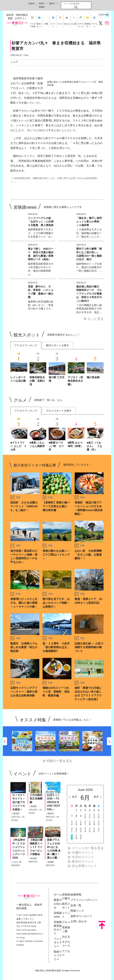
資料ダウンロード (81, 916)
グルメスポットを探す (59, 411)
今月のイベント (83, 857)
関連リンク (77, 911)
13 (99, 816)
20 (99, 823)
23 (81, 830)
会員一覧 (76, 905)
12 (94, 816)
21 (72, 830)
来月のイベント (83, 861)
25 (90, 830)
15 (76, 823)
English (31, 3)
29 (76, 837)
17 (85, 823)
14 (72, 823)
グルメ (60, 24)
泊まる (67, 24)
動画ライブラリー (58, 956)
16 (81, 823)
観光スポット (39, 25)
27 (99, 830)
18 (90, 823)
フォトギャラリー (58, 943)
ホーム (58, 895)
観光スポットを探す (58, 345)
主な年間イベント (85, 866)
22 (76, 830)
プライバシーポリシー (84, 900)
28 (72, 837)
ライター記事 (32, 25)
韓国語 (42, 7)
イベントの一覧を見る (88, 848)
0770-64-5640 (29, 926)
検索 (76, 7)
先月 (74, 797)
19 (94, 823)
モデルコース (81, 25)
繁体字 (52, 3)
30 (81, 837)
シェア (14, 62)
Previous (5, 741)
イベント (53, 25)
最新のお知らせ (58, 904)
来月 (96, 797)
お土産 (74, 24)
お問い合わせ (79, 921)
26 (94, 830)
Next (109, 741)
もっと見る (96, 319)
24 (85, 830)
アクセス (94, 25)
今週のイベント (83, 853)
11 (90, 816)
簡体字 (42, 3)
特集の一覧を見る (59, 761)
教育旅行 (88, 25)
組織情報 (76, 895)
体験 (46, 24)
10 (85, 816)
